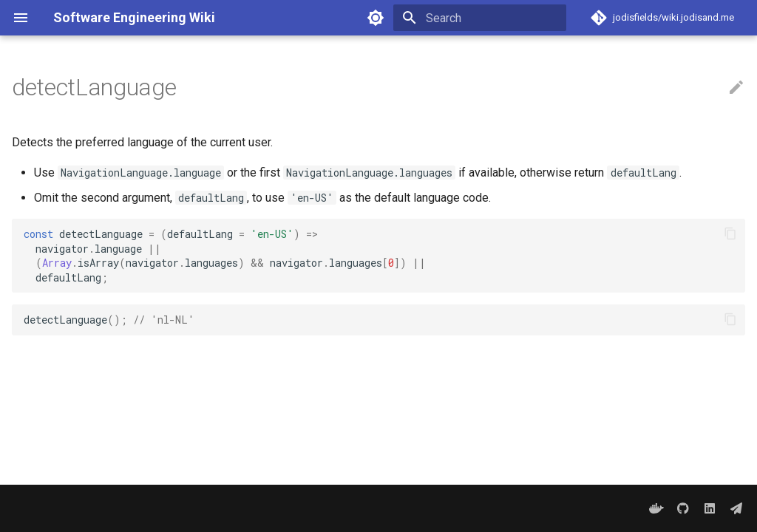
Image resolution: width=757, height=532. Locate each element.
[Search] (480, 18)
